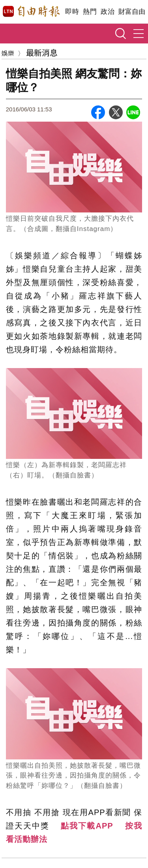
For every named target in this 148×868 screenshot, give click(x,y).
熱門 (90, 12)
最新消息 (42, 52)
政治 (108, 12)
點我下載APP (87, 826)
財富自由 (132, 12)
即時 (72, 12)
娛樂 (8, 53)
